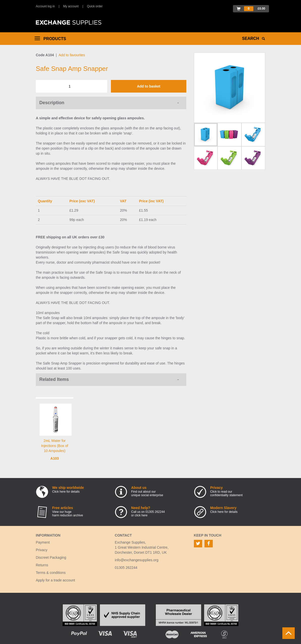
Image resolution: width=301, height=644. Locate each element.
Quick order (95, 6)
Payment (43, 542)
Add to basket (149, 86)
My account (71, 6)
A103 (55, 458)
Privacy (42, 550)
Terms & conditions (51, 573)
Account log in (45, 6)
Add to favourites (72, 55)
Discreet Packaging (51, 557)
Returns (42, 565)
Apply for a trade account (55, 580)
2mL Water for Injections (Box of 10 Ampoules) (55, 446)
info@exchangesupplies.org (137, 560)
